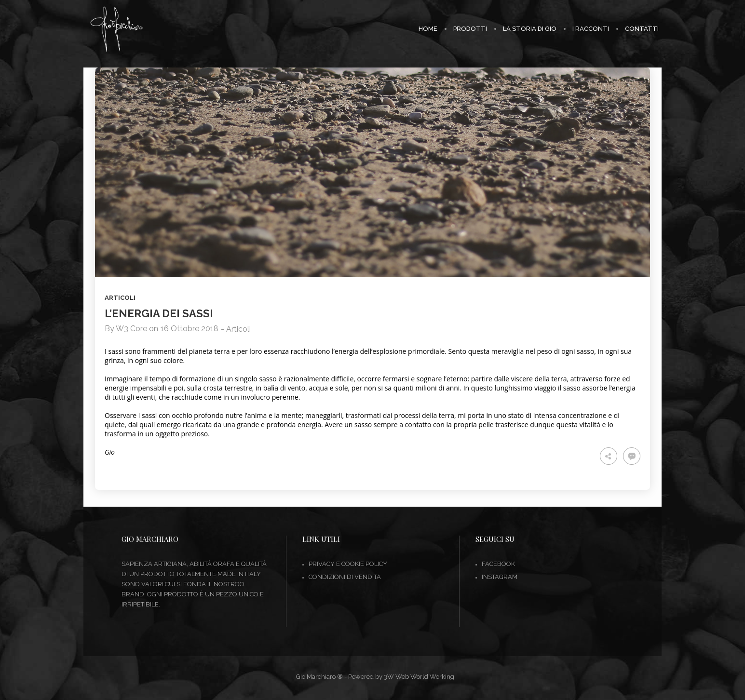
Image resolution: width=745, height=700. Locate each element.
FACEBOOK (498, 564)
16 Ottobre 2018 (190, 329)
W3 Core (131, 329)
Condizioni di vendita (345, 577)
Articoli (120, 298)
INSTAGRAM (500, 577)
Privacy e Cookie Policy (348, 564)
